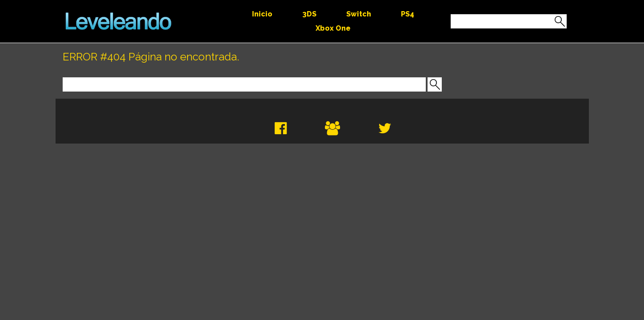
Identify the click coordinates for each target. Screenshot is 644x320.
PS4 (408, 14)
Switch (359, 14)
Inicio (262, 14)
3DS (309, 14)
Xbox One (333, 28)
